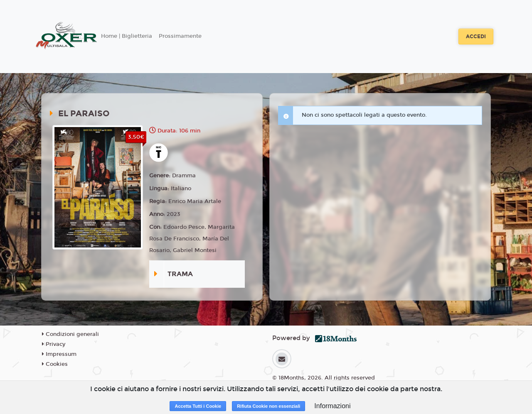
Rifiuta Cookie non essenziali (268, 406)
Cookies (55, 364)
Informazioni (332, 406)
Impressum (59, 354)
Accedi (476, 37)
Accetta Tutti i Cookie (198, 406)
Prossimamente (180, 36)
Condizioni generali (70, 334)
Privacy (54, 344)
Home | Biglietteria (127, 36)
